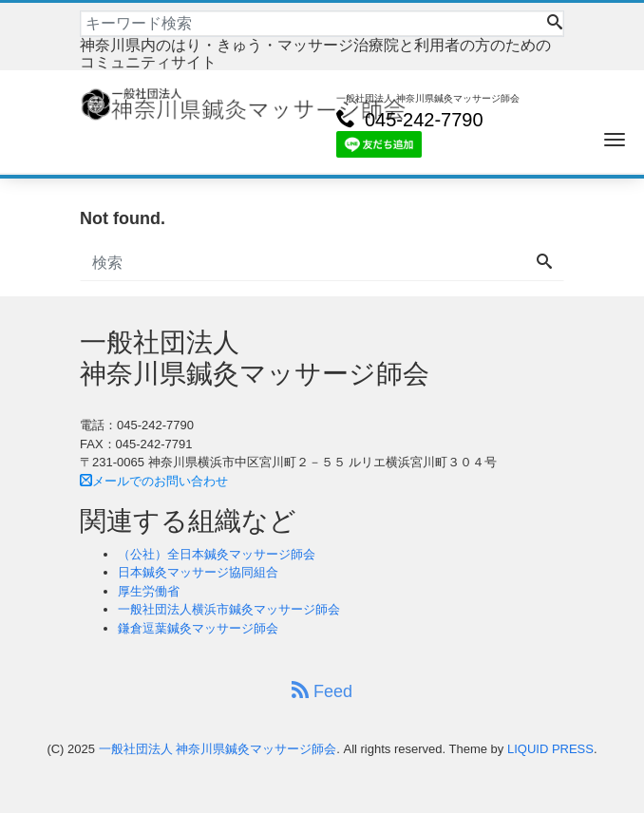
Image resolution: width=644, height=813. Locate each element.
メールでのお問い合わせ (154, 481)
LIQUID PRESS (550, 749)
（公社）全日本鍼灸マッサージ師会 (217, 554)
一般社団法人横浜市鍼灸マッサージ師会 (229, 609)
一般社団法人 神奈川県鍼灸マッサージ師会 (218, 749)
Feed (322, 691)
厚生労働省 (149, 591)
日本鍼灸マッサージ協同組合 (198, 572)
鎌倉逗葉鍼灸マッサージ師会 (198, 628)
